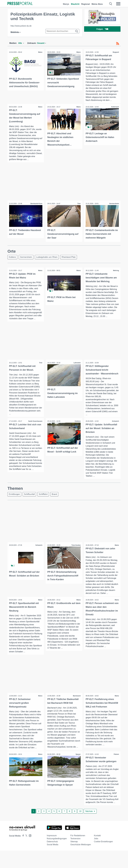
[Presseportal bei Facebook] (22, 853)
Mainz (40, 52)
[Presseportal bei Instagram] (29, 853)
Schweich (115, 429)
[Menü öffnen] (118, 4)
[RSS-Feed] (118, 44)
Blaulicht (75, 4)
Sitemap (74, 859)
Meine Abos (97, 4)
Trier (79, 204)
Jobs (96, 856)
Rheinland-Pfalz (71, 257)
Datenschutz (52, 859)
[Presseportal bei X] (26, 853)
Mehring (116, 271)
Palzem (116, 769)
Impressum (52, 853)
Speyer (78, 769)
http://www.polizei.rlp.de (21, 26)
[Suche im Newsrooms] (62, 31)
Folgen (102, 29)
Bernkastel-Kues (36, 204)
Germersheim (114, 204)
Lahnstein (77, 366)
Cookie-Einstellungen (103, 859)
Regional (85, 4)
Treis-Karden (76, 553)
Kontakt (97, 853)
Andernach (115, 107)
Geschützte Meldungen (81, 862)
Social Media (52, 862)
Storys (66, 4)
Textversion (75, 856)
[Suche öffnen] (111, 4)
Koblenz (13, 257)
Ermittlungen (15, 502)
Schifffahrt (45, 502)
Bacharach (76, 707)
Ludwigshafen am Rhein (49, 257)
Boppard (116, 52)
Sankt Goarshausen (35, 429)
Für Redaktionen (78, 853)
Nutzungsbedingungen (57, 856)
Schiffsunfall (30, 502)
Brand (57, 502)
